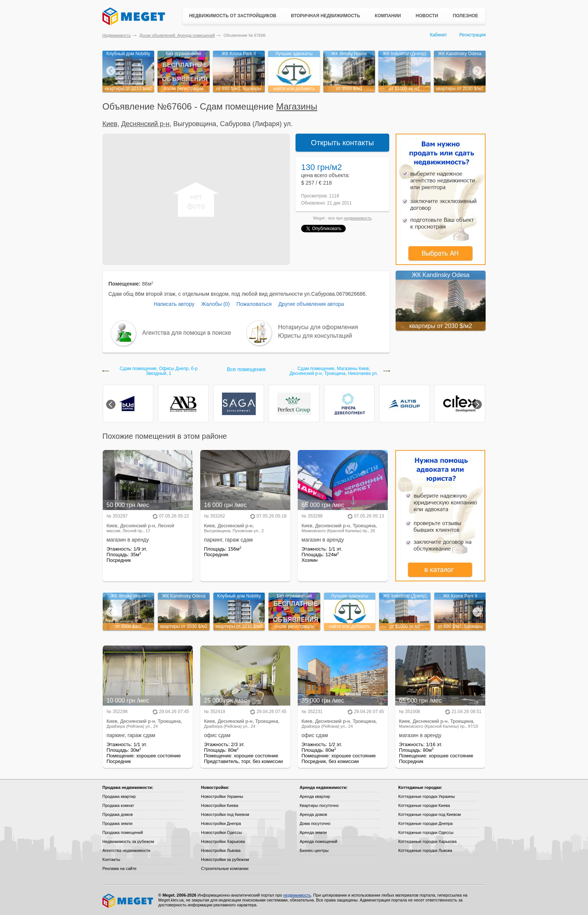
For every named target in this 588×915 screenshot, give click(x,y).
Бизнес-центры (314, 850)
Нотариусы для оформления (318, 327)
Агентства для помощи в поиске (187, 333)
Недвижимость (117, 35)
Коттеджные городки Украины (427, 796)
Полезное (465, 16)
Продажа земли (117, 823)
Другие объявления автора (311, 304)
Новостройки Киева (220, 805)
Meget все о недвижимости (128, 901)
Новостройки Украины (222, 796)
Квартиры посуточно (319, 805)
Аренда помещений (318, 841)
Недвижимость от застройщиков (233, 16)
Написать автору (174, 304)
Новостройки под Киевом (225, 814)
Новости (427, 16)
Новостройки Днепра (221, 823)
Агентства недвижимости (126, 850)
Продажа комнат (118, 805)
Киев (110, 124)
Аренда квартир (315, 796)
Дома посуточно (315, 823)
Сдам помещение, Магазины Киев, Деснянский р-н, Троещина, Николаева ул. (334, 371)
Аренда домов (313, 814)
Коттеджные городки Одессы (426, 832)
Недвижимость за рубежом (128, 841)
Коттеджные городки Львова (425, 850)
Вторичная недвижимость (326, 16)
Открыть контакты (342, 143)
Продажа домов (118, 814)
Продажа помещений (123, 832)
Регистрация (472, 35)
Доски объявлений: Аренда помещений (177, 35)
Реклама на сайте (119, 868)
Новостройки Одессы (221, 832)
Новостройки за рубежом (225, 859)
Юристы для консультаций (315, 336)
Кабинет (438, 35)
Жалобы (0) (215, 304)
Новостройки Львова (221, 850)
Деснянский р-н (145, 124)
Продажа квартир (119, 796)
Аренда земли (313, 832)
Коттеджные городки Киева (424, 805)
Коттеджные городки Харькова (427, 841)
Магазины (297, 106)
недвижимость (358, 218)
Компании (388, 16)
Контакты (111, 859)
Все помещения (246, 369)
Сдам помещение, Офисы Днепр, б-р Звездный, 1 (159, 371)
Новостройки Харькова (223, 841)
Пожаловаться (254, 304)
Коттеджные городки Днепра (425, 823)
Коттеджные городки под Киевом (430, 814)
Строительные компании (225, 868)
